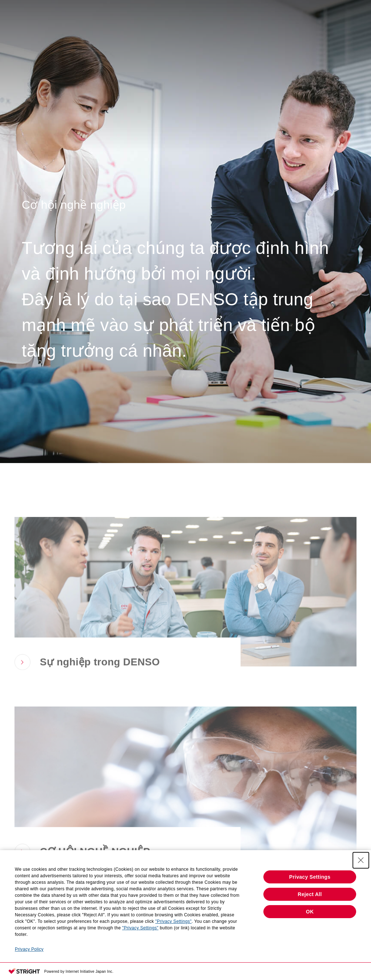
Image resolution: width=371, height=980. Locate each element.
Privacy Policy (29, 949)
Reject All (310, 894)
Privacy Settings (310, 877)
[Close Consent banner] (361, 860)
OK (310, 912)
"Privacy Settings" (174, 921)
